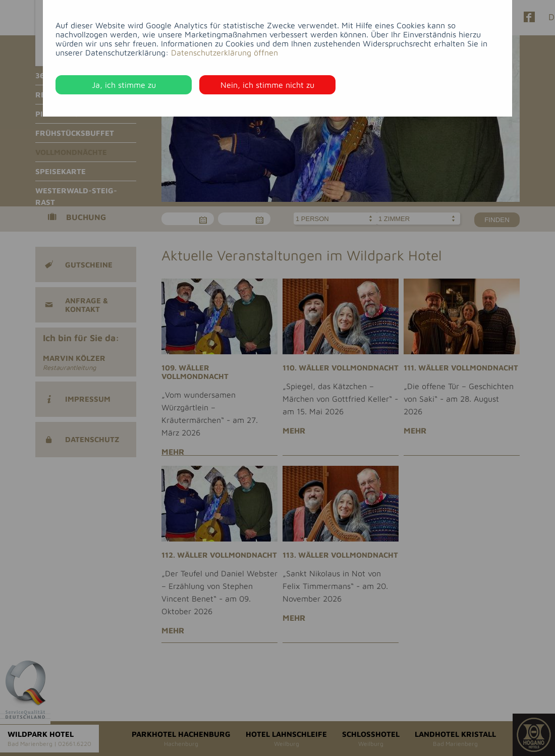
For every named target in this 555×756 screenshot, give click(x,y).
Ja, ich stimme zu (124, 85)
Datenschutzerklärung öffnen (225, 52)
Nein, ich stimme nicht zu (267, 85)
